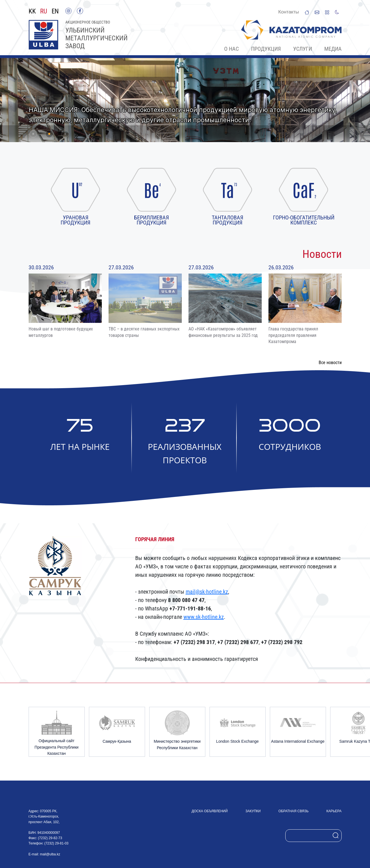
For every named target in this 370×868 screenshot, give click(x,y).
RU (44, 11)
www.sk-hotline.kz (204, 617)
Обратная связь (294, 811)
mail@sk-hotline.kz (207, 592)
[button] (24, 98)
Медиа (333, 49)
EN (55, 11)
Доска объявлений (210, 811)
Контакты (289, 12)
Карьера (334, 811)
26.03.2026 (281, 267)
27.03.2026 (121, 267)
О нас (231, 49)
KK (32, 11)
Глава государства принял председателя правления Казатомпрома (293, 335)
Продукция (266, 49)
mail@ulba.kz (50, 854)
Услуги (303, 49)
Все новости (330, 363)
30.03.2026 (41, 267)
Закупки (253, 811)
